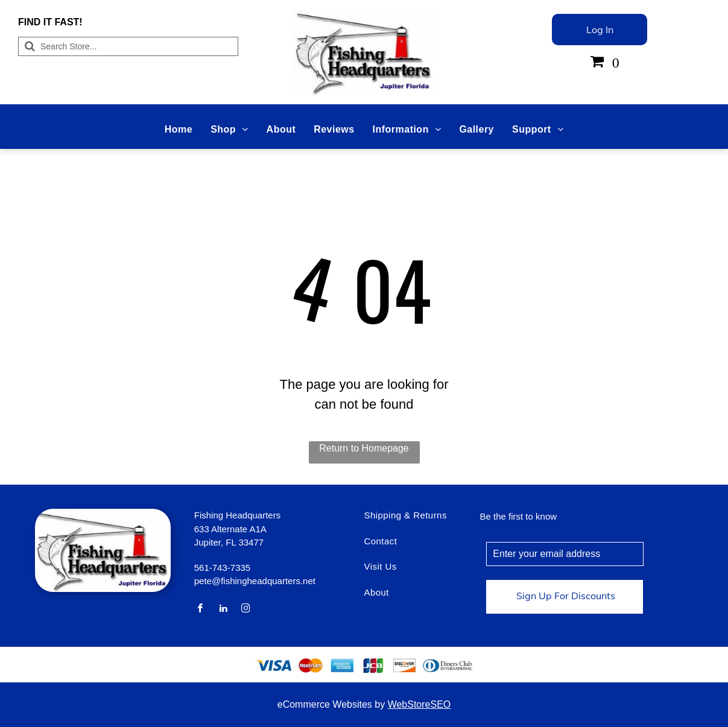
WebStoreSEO (419, 704)
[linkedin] (223, 610)
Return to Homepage (364, 448)
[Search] (128, 46)
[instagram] (246, 610)
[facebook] (201, 610)
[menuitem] (179, 130)
